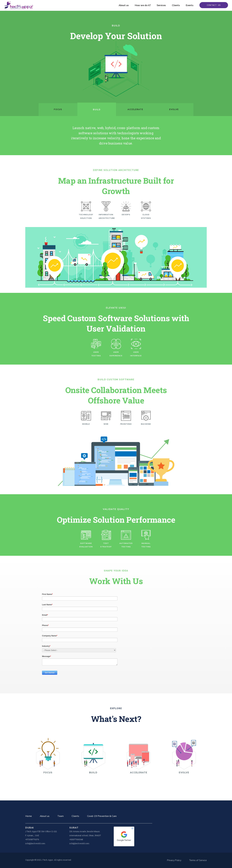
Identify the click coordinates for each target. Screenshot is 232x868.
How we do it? (140, 5)
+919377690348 (76, 839)
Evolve (174, 109)
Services (159, 5)
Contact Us (212, 6)
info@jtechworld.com (35, 843)
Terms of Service (198, 860)
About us (121, 5)
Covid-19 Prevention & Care (102, 816)
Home (29, 816)
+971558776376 (32, 839)
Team (61, 816)
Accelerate (135, 109)
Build (97, 110)
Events (187, 5)
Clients (173, 5)
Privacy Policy (174, 860)
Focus (58, 109)
